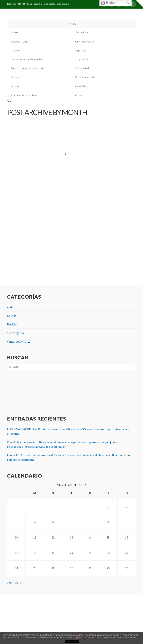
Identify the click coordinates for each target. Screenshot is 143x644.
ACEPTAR (71, 642)
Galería (12, 316)
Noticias (12, 324)
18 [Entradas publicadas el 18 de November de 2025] (35, 553)
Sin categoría (15, 333)
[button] (139, 4)
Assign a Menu (72, 623)
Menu (71, 24)
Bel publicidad (81, 630)
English (108, 3)
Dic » (18, 583)
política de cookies (85, 638)
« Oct (10, 583)
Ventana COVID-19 (19, 341)
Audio (11, 307)
